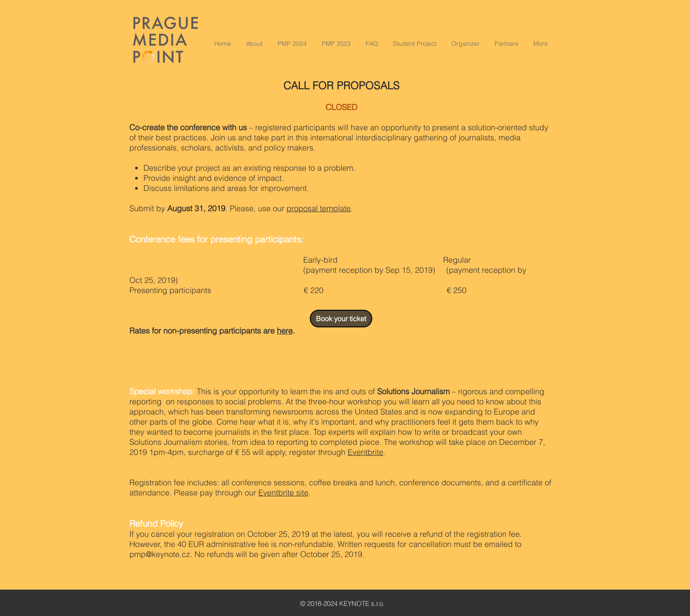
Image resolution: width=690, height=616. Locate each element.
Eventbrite (365, 452)
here (285, 331)
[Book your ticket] (341, 319)
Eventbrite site (283, 493)
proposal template (319, 208)
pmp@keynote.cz (160, 554)
